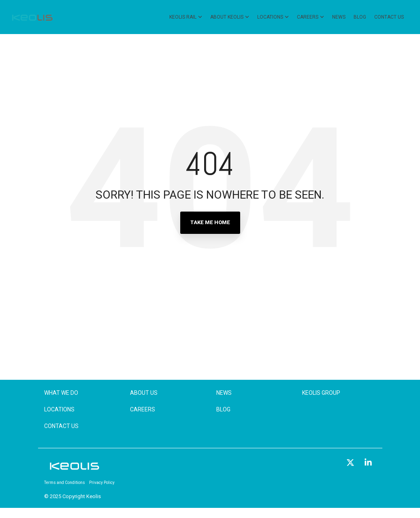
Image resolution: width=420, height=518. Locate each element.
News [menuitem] (224, 393)
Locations (273, 17)
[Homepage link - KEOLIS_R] (75, 470)
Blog (360, 17)
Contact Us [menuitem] (61, 426)
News (339, 17)
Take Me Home (210, 222)
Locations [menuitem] (59, 409)
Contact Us (389, 17)
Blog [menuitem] (223, 409)
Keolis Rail (186, 17)
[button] (351, 463)
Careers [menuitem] (143, 409)
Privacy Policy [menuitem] (102, 483)
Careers (310, 17)
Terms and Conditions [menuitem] (65, 483)
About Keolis (230, 17)
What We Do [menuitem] (61, 393)
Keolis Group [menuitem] (321, 393)
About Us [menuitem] (144, 393)
